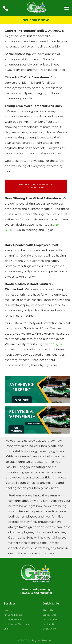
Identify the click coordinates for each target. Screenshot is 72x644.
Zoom (56, 225)
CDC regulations (58, 344)
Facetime (10, 230)
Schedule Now (36, 20)
